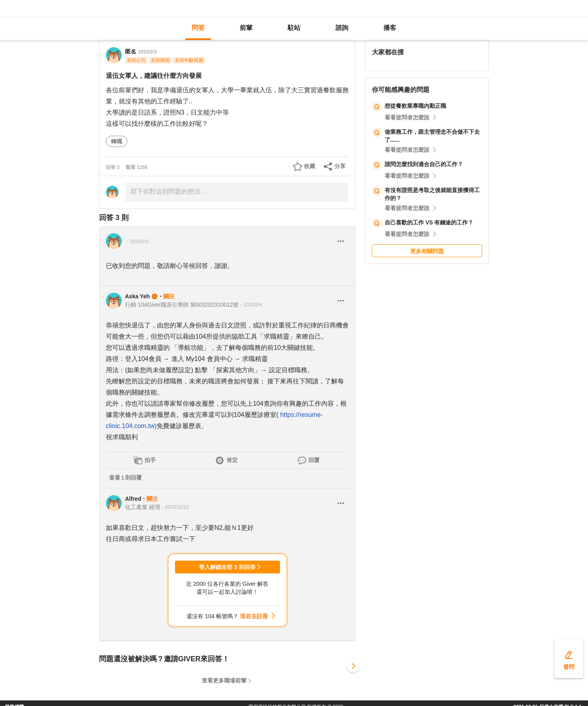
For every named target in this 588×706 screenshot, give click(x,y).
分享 (340, 166)
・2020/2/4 (250, 305)
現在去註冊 (254, 616)
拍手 (150, 460)
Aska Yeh (137, 296)
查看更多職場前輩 (224, 680)
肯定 (232, 460)
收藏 (310, 166)
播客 (390, 28)
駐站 (294, 28)
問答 (198, 28)
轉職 (117, 141)
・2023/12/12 (175, 507)
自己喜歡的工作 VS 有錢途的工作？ (429, 222)
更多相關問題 (427, 251)
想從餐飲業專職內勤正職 (415, 106)
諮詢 (342, 28)
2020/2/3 (148, 52)
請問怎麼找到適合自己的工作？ (424, 164)
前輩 (246, 28)
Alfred (133, 499)
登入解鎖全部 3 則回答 (227, 567)
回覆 (314, 460)
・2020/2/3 (137, 242)
